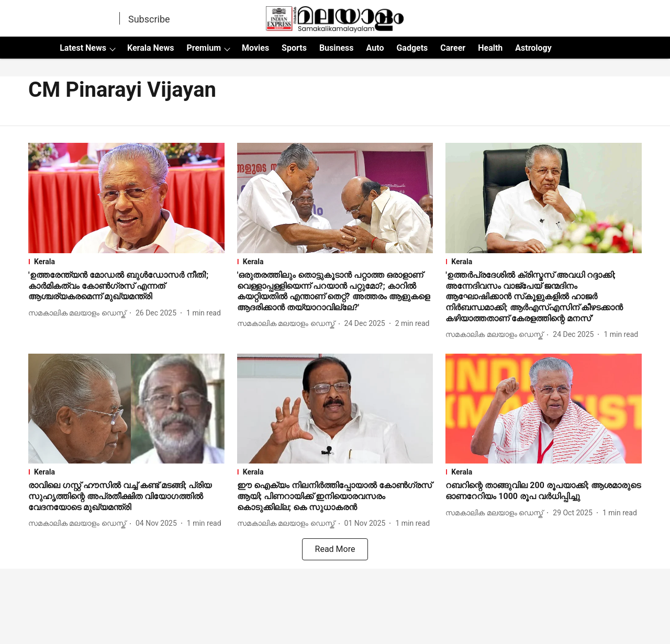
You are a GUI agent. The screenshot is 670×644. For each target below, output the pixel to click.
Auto (375, 48)
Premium (204, 48)
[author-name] (79, 313)
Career (453, 48)
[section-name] (126, 262)
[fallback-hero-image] (126, 198)
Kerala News (150, 48)
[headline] (126, 286)
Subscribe (149, 19)
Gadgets (412, 48)
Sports (294, 48)
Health (490, 48)
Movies (255, 48)
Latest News (83, 48)
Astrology (533, 48)
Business (337, 48)
